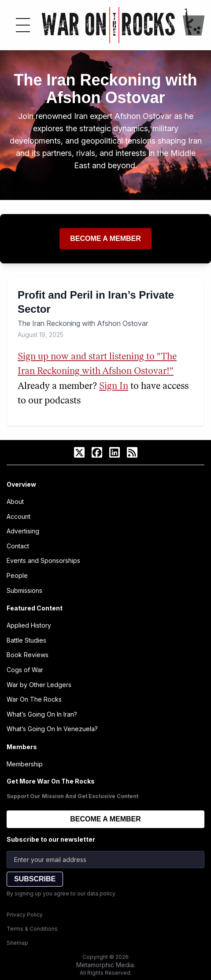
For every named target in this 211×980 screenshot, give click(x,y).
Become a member (105, 239)
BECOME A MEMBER (105, 819)
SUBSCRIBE (35, 879)
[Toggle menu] (23, 25)
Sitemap (17, 943)
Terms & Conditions (32, 929)
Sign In (114, 386)
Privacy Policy (25, 915)
